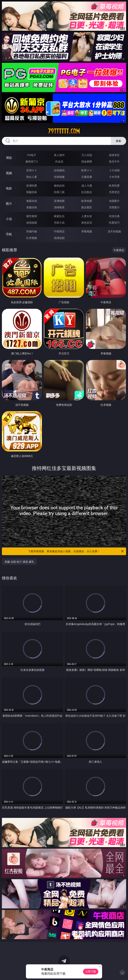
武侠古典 (114, 216)
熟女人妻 (32, 177)
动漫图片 (114, 201)
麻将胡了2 (32, 161)
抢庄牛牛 (114, 161)
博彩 (9, 158)
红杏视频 (32, 238)
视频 (9, 173)
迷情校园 (32, 223)
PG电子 (32, 155)
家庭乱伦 (59, 216)
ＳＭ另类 (114, 177)
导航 (9, 234)
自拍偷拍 (59, 170)
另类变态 (114, 192)
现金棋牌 (87, 161)
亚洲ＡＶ (32, 170)
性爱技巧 (114, 223)
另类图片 (114, 207)
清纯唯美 (59, 207)
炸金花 (59, 161)
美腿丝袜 (32, 207)
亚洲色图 (59, 201)
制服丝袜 (32, 192)
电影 (9, 188)
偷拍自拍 (59, 186)
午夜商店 (59, 231)
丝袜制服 (59, 177)
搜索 (118, 141)
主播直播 (87, 177)
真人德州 (59, 155)
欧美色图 (87, 201)
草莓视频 (87, 231)
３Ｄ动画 (114, 170)
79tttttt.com (64, 131)
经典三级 (59, 192)
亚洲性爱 (32, 186)
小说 (9, 219)
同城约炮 (32, 231)
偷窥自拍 (32, 201)
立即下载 (91, 972)
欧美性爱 (114, 186)
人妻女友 (87, 216)
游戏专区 (114, 155)
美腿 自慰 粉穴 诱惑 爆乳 (19, 562)
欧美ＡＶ (87, 170)
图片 (9, 204)
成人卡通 (87, 186)
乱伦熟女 (87, 192)
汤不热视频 (114, 231)
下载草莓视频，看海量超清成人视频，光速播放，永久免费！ (76, 551)
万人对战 (87, 155)
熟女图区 (87, 207)
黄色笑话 (87, 223)
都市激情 (32, 216)
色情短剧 (59, 238)
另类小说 (59, 223)
